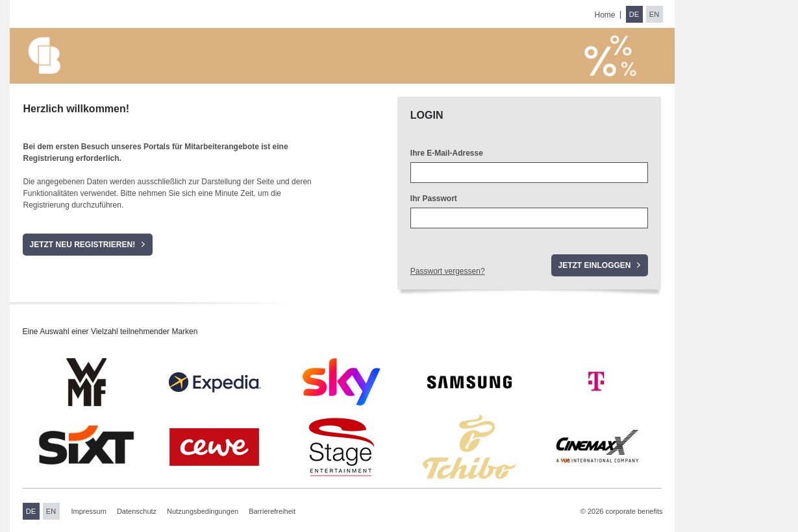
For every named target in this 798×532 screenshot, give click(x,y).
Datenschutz (137, 511)
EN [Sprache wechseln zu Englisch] (654, 14)
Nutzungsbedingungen (203, 511)
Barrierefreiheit (272, 511)
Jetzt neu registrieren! (82, 245)
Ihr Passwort (434, 199)
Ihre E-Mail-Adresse (447, 153)
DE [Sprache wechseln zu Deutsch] (634, 14)
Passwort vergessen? (448, 271)
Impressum (89, 511)
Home (605, 15)
